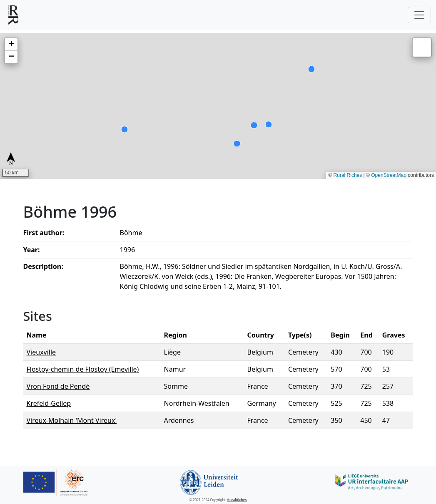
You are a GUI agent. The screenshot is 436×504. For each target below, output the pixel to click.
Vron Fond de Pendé (58, 386)
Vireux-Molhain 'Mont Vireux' (72, 420)
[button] (11, 45)
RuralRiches (237, 500)
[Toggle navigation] (419, 15)
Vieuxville (41, 352)
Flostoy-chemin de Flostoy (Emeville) (83, 369)
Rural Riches (348, 175)
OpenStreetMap (389, 175)
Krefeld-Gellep (49, 403)
